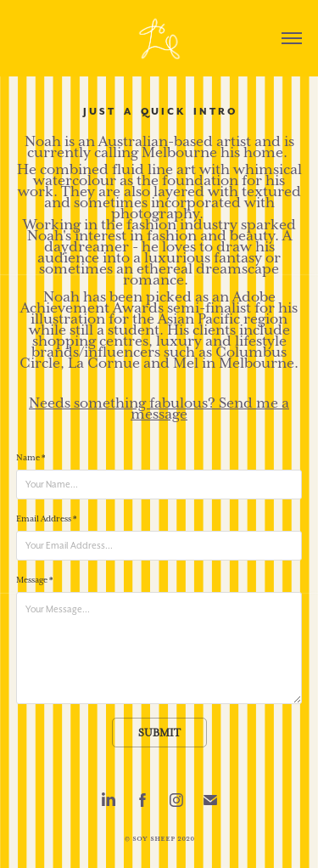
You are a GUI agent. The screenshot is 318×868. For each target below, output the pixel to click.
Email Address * (46, 519)
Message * (34, 580)
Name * (31, 458)
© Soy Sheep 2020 (159, 838)
